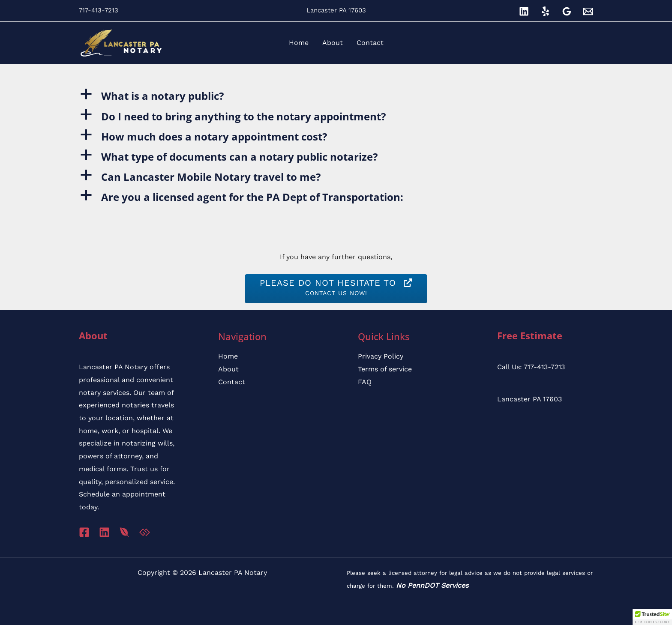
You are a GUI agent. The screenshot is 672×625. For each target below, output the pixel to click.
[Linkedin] (524, 11)
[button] (336, 96)
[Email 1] (588, 11)
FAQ (365, 382)
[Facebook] (84, 532)
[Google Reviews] (567, 11)
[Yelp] (545, 11)
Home (228, 356)
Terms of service (385, 369)
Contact (232, 382)
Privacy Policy (381, 356)
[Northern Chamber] (145, 532)
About (228, 369)
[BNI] (124, 532)
